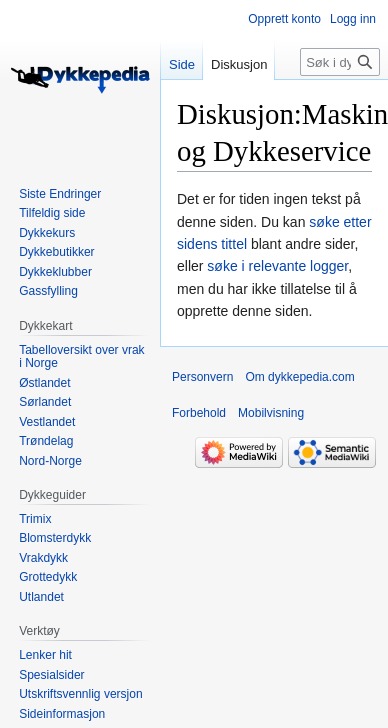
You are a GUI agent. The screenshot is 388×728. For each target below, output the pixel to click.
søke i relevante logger (277, 266)
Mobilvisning (271, 413)
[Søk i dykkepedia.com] (340, 62)
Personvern (202, 377)
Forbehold (199, 413)
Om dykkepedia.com (299, 377)
